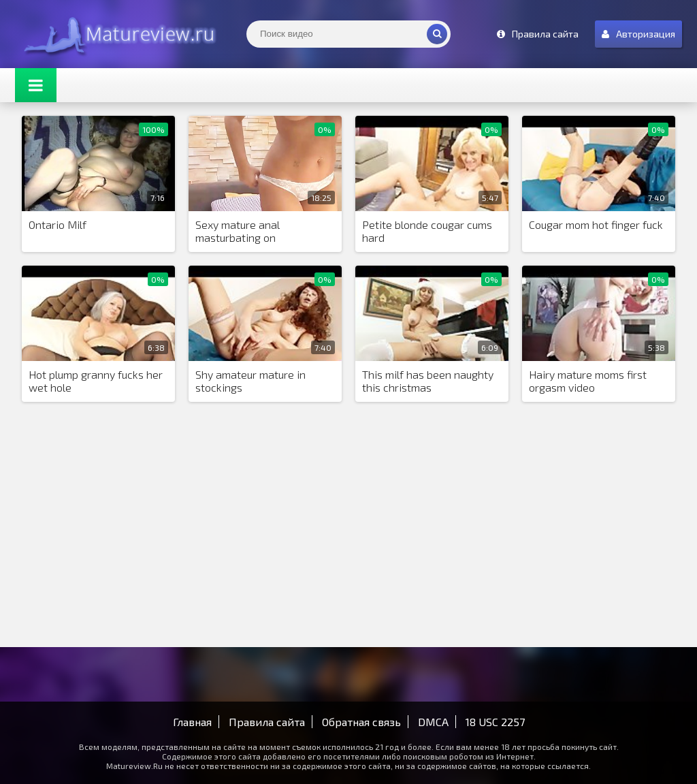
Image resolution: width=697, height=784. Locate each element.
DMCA (433, 722)
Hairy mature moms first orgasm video (588, 381)
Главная (192, 722)
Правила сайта (267, 722)
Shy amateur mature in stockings (250, 381)
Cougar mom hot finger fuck (596, 224)
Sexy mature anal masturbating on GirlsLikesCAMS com (245, 232)
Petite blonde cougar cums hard (427, 231)
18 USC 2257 (495, 722)
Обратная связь (361, 722)
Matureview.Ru (117, 34)
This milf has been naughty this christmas (428, 381)
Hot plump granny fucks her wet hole (96, 381)
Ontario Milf (58, 224)
